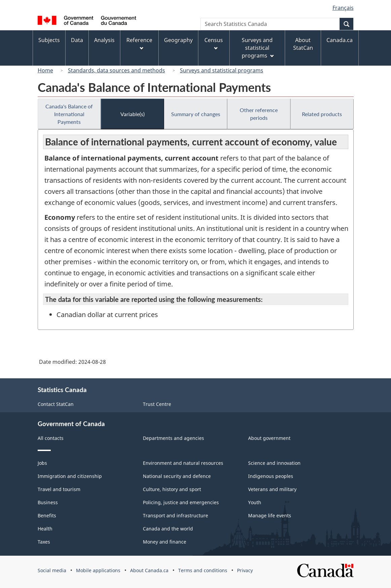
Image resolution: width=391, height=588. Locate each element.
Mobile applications (98, 570)
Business (48, 502)
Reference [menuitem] (139, 43)
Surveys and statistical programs (222, 70)
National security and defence (177, 476)
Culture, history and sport (172, 489)
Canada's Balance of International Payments (69, 114)
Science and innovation (274, 463)
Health (45, 529)
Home (45, 70)
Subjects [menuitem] (49, 40)
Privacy (245, 570)
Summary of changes (196, 114)
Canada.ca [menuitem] (340, 40)
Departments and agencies (173, 438)
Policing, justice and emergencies (181, 502)
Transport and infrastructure (175, 515)
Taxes (44, 542)
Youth (255, 502)
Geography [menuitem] (178, 40)
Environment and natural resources (183, 463)
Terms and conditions (203, 570)
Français (343, 8)
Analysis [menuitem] (104, 40)
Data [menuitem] (77, 40)
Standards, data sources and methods (116, 70)
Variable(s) (132, 114)
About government (269, 438)
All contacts (51, 438)
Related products (322, 114)
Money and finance (165, 542)
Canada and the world (168, 529)
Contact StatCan (56, 404)
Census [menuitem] (214, 43)
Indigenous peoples (271, 476)
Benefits (47, 515)
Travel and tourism (59, 489)
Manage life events (270, 515)
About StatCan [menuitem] (303, 44)
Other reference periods (259, 114)
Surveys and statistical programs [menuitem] (258, 48)
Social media (52, 570)
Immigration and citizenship (70, 476)
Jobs (42, 463)
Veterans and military (272, 489)
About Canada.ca (149, 570)
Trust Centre (157, 404)
